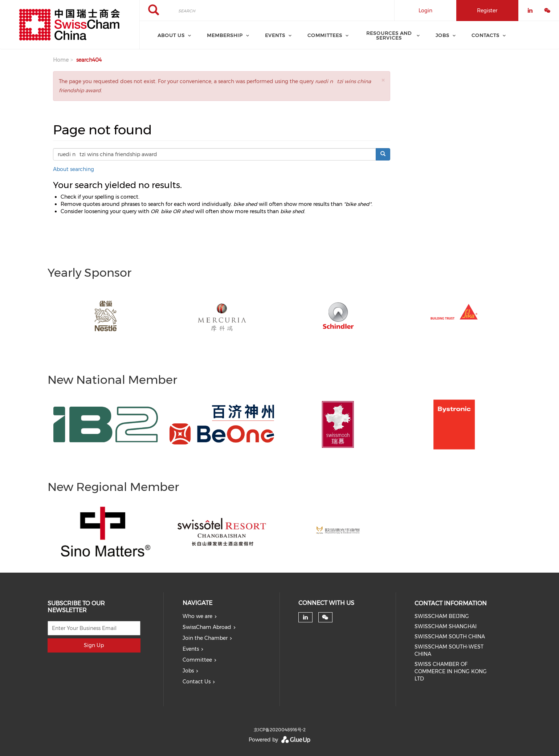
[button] (383, 80)
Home (61, 60)
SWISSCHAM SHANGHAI (446, 626)
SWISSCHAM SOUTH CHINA (450, 637)
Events (191, 649)
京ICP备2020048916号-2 (280, 730)
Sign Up (94, 645)
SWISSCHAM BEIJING (442, 616)
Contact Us (197, 682)
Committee (197, 660)
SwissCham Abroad (207, 627)
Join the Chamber (205, 638)
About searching (74, 169)
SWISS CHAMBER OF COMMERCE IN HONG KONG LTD (451, 671)
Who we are (197, 616)
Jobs (188, 671)
